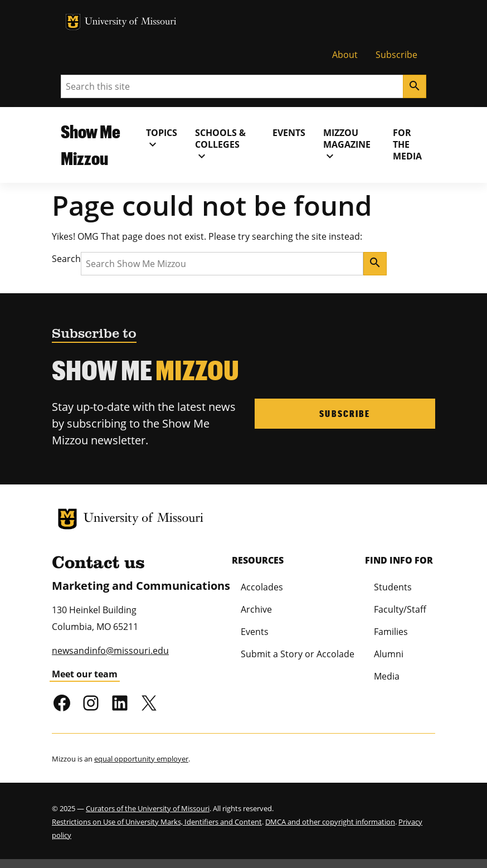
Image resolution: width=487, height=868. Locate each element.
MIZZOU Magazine (347, 145)
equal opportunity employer (141, 759)
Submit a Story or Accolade (298, 654)
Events (289, 133)
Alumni (389, 654)
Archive (256, 609)
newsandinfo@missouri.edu (110, 651)
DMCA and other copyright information (330, 822)
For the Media (407, 144)
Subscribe (396, 55)
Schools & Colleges (220, 145)
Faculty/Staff (400, 609)
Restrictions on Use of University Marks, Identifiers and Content (157, 822)
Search (66, 259)
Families (391, 632)
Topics (162, 139)
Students (393, 587)
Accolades (262, 587)
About (345, 55)
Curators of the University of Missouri (148, 808)
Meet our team (85, 674)
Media (387, 676)
